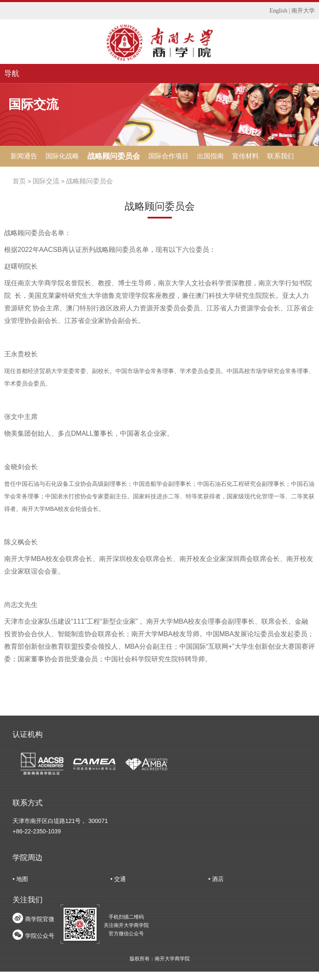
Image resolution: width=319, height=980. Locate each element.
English (278, 11)
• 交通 (118, 879)
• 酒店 (216, 879)
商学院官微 (40, 919)
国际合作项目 (168, 156)
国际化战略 (62, 156)
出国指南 (210, 156)
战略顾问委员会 (114, 156)
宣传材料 (245, 156)
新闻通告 (24, 156)
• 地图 (20, 879)
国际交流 (46, 181)
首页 (19, 181)
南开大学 (303, 11)
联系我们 (281, 156)
